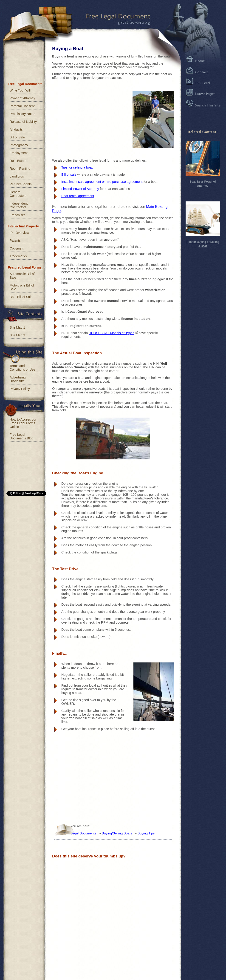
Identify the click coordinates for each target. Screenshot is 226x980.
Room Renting (20, 169)
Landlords (17, 176)
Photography (19, 145)
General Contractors (18, 194)
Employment (19, 153)
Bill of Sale (17, 137)
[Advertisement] (83, 119)
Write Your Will (20, 90)
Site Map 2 (17, 335)
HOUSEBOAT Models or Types (111, 333)
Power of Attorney (22, 98)
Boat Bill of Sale (21, 297)
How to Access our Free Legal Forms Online (23, 423)
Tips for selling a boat (77, 167)
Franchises (18, 215)
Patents (15, 241)
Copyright (17, 248)
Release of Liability (23, 122)
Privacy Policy (20, 389)
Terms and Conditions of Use (22, 368)
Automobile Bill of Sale (22, 276)
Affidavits (16, 129)
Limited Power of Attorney (80, 189)
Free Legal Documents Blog (21, 436)
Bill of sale (69, 175)
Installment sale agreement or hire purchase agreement (102, 182)
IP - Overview (19, 233)
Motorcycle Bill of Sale (22, 287)
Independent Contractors (19, 205)
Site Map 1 (17, 327)
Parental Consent (22, 106)
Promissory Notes (22, 114)
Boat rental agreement (78, 196)
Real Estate (18, 161)
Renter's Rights (21, 184)
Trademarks (18, 256)
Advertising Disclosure (18, 379)
